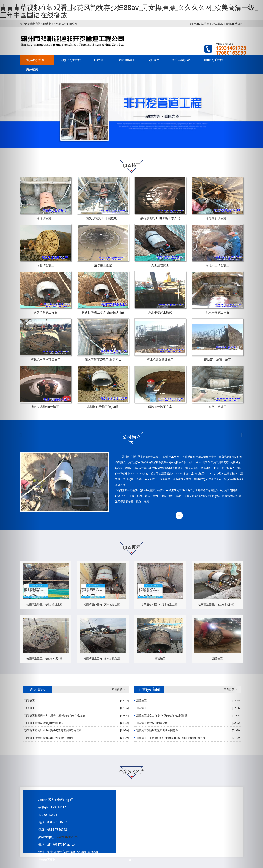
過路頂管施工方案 (45, 312)
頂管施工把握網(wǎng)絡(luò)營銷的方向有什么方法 (55, 715)
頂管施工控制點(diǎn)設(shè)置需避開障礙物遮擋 (53, 730)
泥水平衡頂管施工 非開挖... (103, 360)
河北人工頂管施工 (218, 265)
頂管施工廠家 (103, 265)
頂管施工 (100, 60)
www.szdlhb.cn (67, 837)
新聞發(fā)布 (127, 60)
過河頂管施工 (45, 218)
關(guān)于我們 (70, 60)
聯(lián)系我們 (214, 60)
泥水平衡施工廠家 (160, 312)
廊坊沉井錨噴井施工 (218, 360)
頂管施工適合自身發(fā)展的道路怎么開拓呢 (162, 715)
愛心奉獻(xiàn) (182, 60)
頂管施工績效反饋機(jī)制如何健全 (44, 723)
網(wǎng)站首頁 (200, 24)
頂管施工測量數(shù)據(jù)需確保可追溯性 (49, 738)
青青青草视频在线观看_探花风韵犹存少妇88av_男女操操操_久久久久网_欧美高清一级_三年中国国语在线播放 (129, 11)
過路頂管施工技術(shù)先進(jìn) (103, 312)
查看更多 (117, 689)
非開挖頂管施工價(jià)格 (103, 407)
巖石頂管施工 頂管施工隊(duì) (160, 218)
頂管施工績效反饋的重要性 (152, 723)
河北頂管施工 (45, 265)
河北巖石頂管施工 (218, 218)
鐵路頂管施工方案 (160, 407)
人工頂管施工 (160, 265)
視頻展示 (153, 60)
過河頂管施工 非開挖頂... (103, 218)
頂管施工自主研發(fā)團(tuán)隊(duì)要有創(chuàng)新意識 (171, 738)
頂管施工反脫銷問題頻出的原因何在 (157, 730)
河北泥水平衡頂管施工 (45, 360)
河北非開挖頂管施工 (45, 407)
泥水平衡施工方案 (218, 312)
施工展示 (218, 24)
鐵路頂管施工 (218, 407)
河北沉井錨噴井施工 (160, 360)
